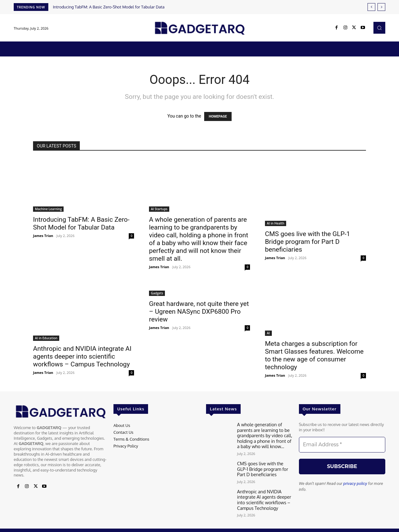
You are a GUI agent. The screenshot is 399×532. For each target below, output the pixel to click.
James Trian (43, 236)
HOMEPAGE (218, 116)
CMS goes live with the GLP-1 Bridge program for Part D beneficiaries (308, 242)
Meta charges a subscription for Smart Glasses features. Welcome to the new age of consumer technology (314, 355)
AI (268, 333)
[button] (379, 28)
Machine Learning (48, 209)
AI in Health (276, 223)
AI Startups (159, 209)
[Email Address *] (342, 445)
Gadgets (157, 293)
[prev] (371, 7)
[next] (381, 7)
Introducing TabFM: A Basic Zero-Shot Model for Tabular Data (109, 7)
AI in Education (46, 338)
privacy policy (355, 484)
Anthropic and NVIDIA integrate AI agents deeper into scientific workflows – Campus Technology (82, 356)
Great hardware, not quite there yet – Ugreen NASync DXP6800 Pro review (199, 312)
